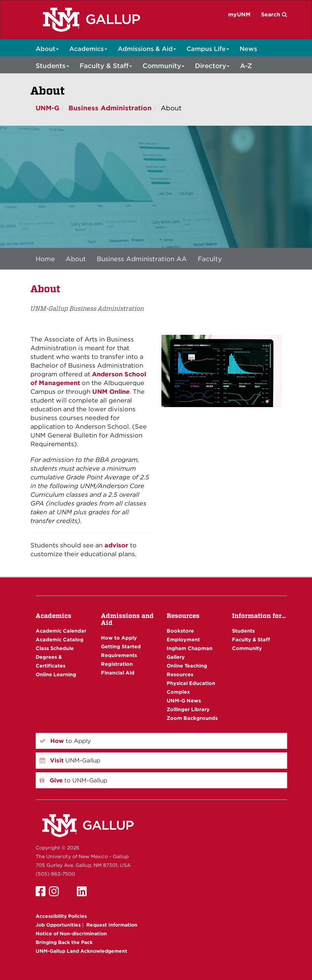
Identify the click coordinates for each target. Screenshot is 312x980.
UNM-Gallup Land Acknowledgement (81, 951)
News (248, 49)
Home (45, 259)
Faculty (210, 259)
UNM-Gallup (70, 760)
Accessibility (61, 916)
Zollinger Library (188, 709)
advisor (116, 545)
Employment (183, 639)
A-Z (246, 66)
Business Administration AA (142, 259)
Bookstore (180, 631)
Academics (88, 49)
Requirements (119, 655)
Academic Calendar (61, 631)
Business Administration (110, 108)
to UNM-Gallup (73, 780)
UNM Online (111, 392)
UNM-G (48, 108)
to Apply (65, 741)
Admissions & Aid (147, 49)
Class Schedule (55, 648)
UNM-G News (184, 701)
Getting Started (121, 646)
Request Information (112, 925)
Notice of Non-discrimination (71, 934)
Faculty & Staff (106, 66)
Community (164, 66)
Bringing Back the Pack (64, 942)
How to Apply (119, 638)
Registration (117, 664)
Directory (212, 66)
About (47, 49)
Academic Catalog (60, 639)
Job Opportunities (58, 925)
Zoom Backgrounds (192, 718)
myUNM (239, 14)
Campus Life (208, 49)
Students (52, 66)
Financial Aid (118, 673)
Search (274, 14)
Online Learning (56, 674)
